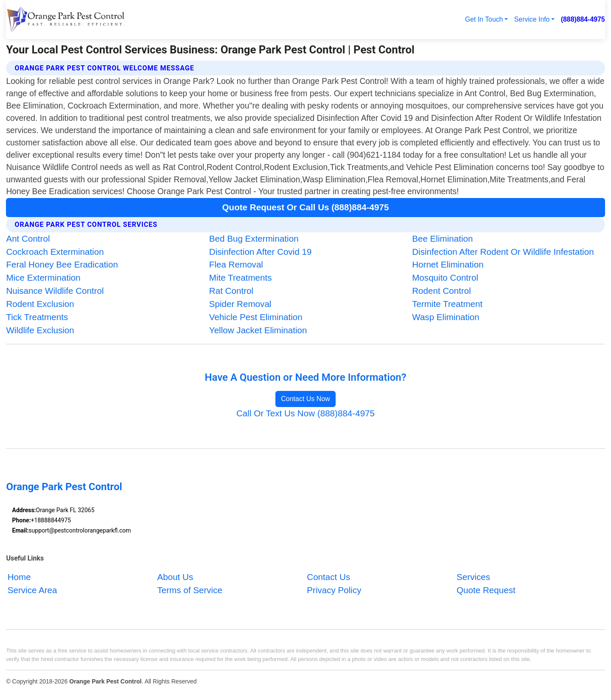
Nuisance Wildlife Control (55, 291)
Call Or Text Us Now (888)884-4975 (305, 413)
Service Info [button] (532, 19)
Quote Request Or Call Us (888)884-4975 (306, 207)
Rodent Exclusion (40, 304)
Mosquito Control (445, 277)
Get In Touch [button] (484, 19)
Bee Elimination (442, 238)
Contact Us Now (305, 399)
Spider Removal (240, 304)
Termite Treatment (447, 304)
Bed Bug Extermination (254, 238)
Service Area (32, 590)
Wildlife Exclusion (40, 330)
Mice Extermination (43, 277)
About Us (175, 577)
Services (473, 577)
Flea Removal (236, 264)
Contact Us (328, 577)
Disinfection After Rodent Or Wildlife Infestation (503, 252)
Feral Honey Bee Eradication (62, 264)
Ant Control (28, 238)
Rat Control (231, 291)
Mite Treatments (241, 277)
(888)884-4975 (583, 19)
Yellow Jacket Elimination (258, 330)
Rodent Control (441, 291)
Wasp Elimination (446, 317)
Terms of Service (189, 590)
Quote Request (486, 590)
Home (19, 577)
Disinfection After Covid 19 (261, 252)
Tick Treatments (37, 317)
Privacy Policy (334, 590)
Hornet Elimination (448, 264)
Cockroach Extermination (55, 252)
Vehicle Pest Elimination (256, 317)
